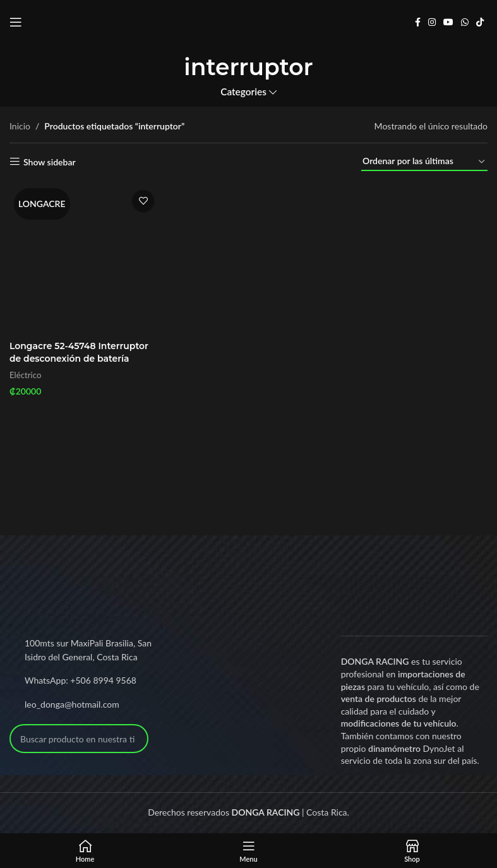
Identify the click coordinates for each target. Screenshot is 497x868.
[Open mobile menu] (16, 22)
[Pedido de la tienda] (424, 162)
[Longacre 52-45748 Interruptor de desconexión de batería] (85, 259)
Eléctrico (26, 375)
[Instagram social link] (432, 22)
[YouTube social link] (448, 22)
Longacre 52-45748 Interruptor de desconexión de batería (79, 352)
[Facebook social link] (418, 22)
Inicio (20, 126)
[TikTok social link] (480, 22)
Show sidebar (50, 162)
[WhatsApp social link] (465, 22)
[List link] (83, 681)
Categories (243, 92)
